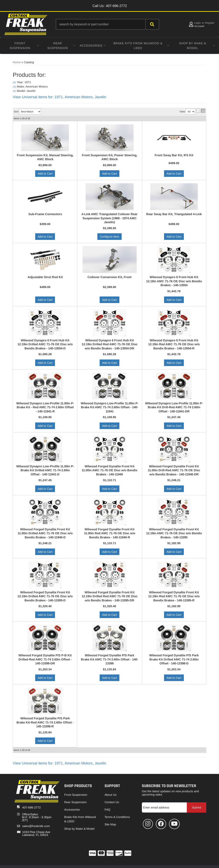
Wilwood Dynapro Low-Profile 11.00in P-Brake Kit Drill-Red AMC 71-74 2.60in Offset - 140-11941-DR (174, 407)
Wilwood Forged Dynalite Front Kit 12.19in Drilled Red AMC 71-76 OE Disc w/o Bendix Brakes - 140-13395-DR (110, 596)
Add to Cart (45, 174)
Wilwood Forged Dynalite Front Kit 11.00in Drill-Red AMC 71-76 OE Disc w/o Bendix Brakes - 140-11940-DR (174, 470)
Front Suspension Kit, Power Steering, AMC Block (110, 157)
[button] (107, 24)
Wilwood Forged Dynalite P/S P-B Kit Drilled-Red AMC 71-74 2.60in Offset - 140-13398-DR (45, 659)
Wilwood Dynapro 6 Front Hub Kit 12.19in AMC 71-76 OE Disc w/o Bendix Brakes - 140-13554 (174, 281)
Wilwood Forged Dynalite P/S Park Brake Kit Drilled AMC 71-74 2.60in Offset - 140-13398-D (174, 659)
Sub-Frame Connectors (45, 214)
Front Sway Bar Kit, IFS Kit (174, 155)
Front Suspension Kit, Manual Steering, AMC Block (45, 157)
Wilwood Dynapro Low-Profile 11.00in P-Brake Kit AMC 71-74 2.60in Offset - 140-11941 (110, 407)
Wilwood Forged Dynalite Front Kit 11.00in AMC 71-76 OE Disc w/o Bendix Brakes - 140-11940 (109, 470)
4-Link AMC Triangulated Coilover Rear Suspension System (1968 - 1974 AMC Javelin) (109, 218)
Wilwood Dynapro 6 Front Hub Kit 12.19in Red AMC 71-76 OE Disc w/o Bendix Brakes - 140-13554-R (174, 344)
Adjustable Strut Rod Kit (45, 277)
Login (197, 23)
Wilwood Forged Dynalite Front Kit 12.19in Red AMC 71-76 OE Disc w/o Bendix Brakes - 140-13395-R (174, 596)
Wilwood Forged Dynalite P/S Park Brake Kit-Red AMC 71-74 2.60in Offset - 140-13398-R (45, 722)
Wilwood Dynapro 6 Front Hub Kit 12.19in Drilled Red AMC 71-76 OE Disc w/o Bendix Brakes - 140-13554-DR (110, 344)
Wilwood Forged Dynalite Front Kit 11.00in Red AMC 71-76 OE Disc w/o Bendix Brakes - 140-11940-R (110, 533)
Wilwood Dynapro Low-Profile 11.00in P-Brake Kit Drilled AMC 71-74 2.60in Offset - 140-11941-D (45, 470)
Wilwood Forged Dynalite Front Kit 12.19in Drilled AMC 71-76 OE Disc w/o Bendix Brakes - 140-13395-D (45, 596)
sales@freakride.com (36, 826)
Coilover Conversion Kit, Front (109, 277)
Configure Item (109, 237)
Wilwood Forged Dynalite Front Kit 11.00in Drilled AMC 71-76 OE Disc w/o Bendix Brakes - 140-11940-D (45, 533)
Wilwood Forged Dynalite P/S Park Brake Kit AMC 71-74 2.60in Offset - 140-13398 (109, 659)
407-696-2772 (31, 807)
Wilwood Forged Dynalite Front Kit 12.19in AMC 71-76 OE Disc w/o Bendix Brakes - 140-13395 (174, 533)
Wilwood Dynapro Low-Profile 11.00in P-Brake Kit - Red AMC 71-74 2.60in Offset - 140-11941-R (45, 407)
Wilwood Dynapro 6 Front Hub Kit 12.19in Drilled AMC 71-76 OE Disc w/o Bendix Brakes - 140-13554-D (45, 344)
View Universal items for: (59, 97)
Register (210, 23)
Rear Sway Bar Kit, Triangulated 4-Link (174, 214)
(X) (14, 82)
